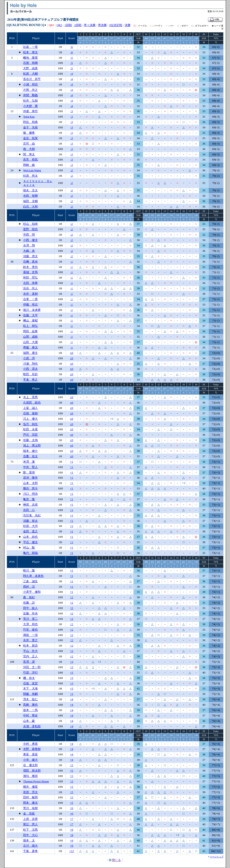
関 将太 (29, 154)
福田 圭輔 (30, 201)
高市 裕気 (30, 160)
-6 (72, 47)
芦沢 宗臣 (30, 435)
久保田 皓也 (32, 403)
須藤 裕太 (30, 521)
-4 (72, 74)
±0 (72, 353)
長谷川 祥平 (32, 79)
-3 (72, 111)
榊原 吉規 (30, 505)
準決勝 (102, 25)
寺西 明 (29, 235)
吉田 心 (29, 510)
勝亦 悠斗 (30, 488)
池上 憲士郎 (32, 445)
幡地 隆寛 (30, 58)
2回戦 (78, 25)
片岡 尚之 (30, 90)
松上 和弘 (30, 326)
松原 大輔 (30, 74)
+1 (72, 462)
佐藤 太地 (30, 440)
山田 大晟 (30, 342)
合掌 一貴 (30, 299)
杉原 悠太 (30, 176)
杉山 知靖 (30, 224)
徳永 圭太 (30, 190)
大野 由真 (30, 68)
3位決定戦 (116, 25)
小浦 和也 (30, 84)
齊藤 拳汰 (30, 347)
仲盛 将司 (30, 111)
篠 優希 (29, 133)
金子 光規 (30, 127)
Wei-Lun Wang (32, 170)
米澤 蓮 (29, 462)
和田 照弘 (30, 278)
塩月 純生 (30, 424)
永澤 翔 (29, 245)
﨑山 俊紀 (30, 320)
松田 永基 (30, 429)
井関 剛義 (30, 95)
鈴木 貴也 (30, 267)
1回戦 (68, 25)
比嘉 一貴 (30, 47)
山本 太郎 (30, 483)
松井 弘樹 (30, 101)
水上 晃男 (30, 397)
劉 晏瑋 (29, 472)
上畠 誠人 (30, 408)
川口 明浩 (30, 494)
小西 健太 (30, 240)
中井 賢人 (30, 467)
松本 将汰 (30, 52)
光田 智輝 (30, 196)
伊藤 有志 (30, 305)
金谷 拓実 (30, 138)
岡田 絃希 (30, 331)
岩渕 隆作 (30, 478)
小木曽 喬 (30, 106)
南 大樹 (29, 149)
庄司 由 (29, 144)
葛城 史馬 (30, 272)
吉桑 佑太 (30, 456)
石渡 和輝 (30, 63)
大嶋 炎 (29, 251)
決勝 (128, 25)
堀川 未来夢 (32, 310)
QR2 (59, 25)
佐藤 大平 (30, 315)
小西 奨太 (30, 369)
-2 (72, 170)
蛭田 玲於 (30, 374)
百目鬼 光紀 (32, 515)
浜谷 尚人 (30, 288)
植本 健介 (30, 451)
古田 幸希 (30, 283)
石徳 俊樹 (30, 413)
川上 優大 (30, 419)
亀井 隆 (29, 499)
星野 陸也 (30, 229)
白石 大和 (30, 206)
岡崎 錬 (29, 165)
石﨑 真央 (30, 262)
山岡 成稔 (30, 337)
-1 (72, 262)
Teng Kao (29, 117)
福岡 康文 (30, 353)
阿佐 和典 (30, 122)
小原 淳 (29, 358)
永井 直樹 (30, 294)
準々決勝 (90, 25)
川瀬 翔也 (30, 364)
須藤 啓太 (30, 256)
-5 (72, 58)
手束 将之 (30, 380)
